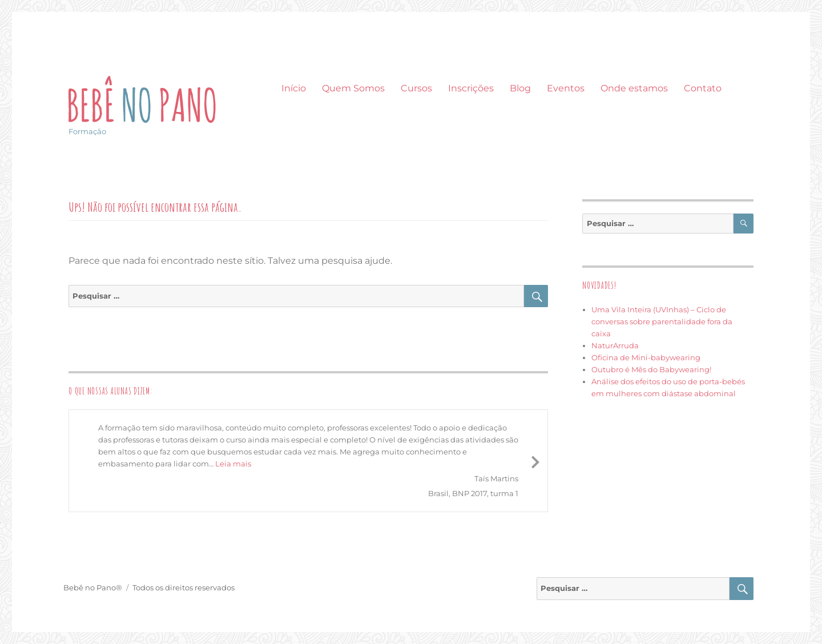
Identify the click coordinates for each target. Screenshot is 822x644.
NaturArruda (615, 345)
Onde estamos (634, 88)
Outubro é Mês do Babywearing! (651, 369)
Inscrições (471, 88)
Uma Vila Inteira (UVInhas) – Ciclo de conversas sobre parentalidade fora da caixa (662, 321)
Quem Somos (353, 88)
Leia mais (233, 464)
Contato (703, 88)
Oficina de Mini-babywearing (646, 357)
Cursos (416, 88)
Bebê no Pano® (93, 587)
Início (294, 88)
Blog (520, 88)
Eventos (566, 88)
